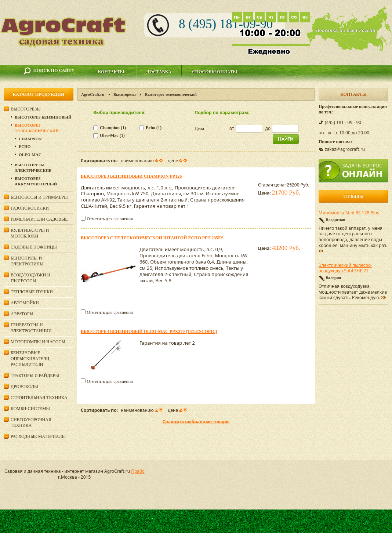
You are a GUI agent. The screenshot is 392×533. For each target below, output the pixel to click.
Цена (199, 128)
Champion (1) (113, 128)
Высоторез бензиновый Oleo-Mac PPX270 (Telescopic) (149, 331)
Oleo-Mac (30, 155)
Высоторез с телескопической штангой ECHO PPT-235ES (152, 238)
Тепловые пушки (32, 292)
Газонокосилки (30, 208)
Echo (25, 146)
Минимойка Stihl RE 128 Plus (349, 213)
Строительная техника (39, 398)
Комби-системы (30, 409)
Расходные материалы (38, 436)
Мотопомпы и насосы (38, 342)
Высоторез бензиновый (43, 117)
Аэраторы (22, 314)
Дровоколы (24, 387)
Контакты (111, 72)
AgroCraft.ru (93, 94)
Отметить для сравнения (110, 219)
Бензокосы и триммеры (39, 197)
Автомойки (25, 303)
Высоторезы (125, 94)
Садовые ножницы (34, 247)
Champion (30, 139)
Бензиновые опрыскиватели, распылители (30, 359)
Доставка (159, 72)
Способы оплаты (215, 72)
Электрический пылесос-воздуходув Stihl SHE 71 (345, 268)
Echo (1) (154, 128)
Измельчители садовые (39, 219)
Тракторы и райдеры (35, 376)
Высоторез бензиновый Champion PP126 (131, 176)
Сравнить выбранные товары (196, 422)
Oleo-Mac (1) (112, 135)
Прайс (138, 471)
